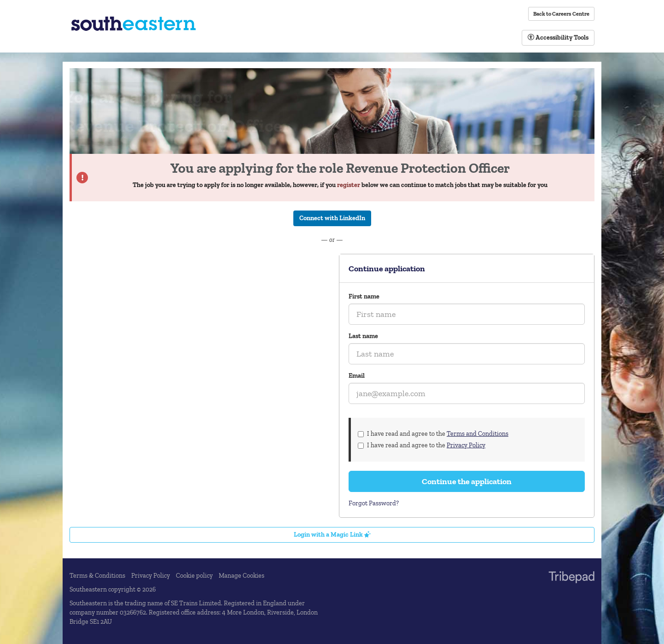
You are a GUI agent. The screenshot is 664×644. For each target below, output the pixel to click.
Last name (363, 336)
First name (364, 296)
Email (357, 376)
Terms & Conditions (97, 576)
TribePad (571, 578)
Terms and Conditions (478, 434)
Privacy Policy (466, 445)
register (349, 185)
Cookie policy (194, 576)
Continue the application (467, 481)
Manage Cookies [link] (242, 576)
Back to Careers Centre (561, 14)
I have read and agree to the (433, 434)
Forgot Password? (374, 503)
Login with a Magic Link (332, 535)
